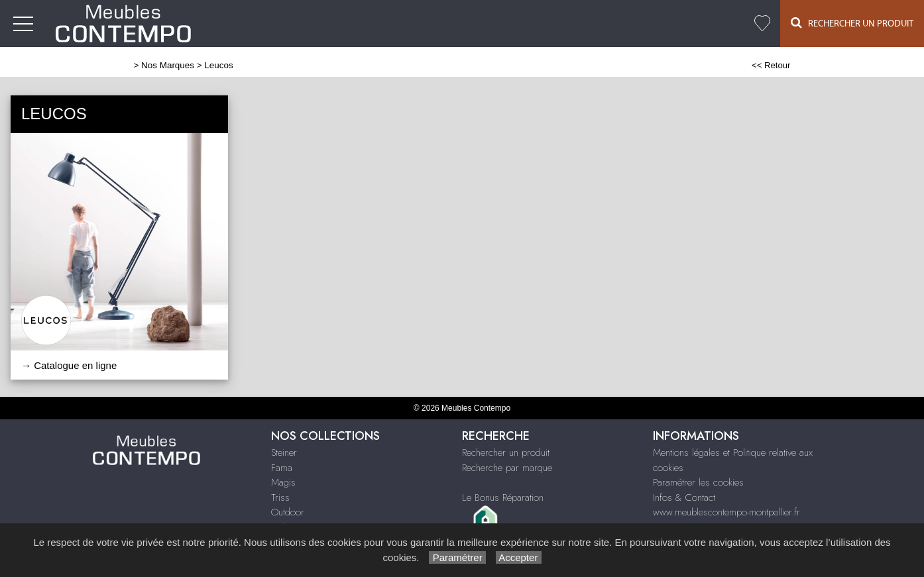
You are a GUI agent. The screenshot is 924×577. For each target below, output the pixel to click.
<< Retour (771, 65)
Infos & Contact (684, 498)
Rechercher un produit (506, 452)
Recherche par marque (507, 468)
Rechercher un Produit (852, 23)
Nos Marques (168, 65)
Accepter (519, 557)
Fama (282, 468)
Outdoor (288, 512)
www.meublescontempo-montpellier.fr (726, 512)
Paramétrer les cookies (698, 482)
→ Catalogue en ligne (69, 365)
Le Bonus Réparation (503, 498)
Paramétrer (457, 557)
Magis (283, 482)
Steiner (284, 452)
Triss (280, 498)
